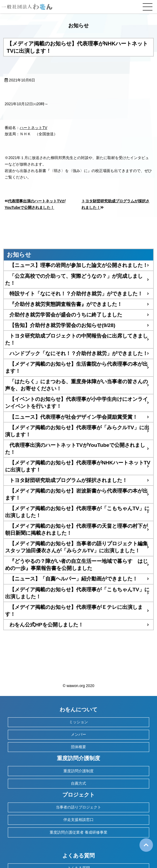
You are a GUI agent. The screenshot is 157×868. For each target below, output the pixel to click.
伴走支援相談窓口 (78, 820)
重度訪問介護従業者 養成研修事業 (78, 832)
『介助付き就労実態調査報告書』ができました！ (66, 304)
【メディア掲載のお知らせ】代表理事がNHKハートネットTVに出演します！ (78, 466)
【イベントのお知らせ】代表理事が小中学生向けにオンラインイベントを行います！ (76, 403)
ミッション (78, 722)
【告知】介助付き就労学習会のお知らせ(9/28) (62, 325)
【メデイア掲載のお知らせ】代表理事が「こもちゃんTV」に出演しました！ (77, 593)
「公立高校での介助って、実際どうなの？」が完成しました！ (74, 280)
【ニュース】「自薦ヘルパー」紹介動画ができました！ (74, 579)
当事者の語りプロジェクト (78, 807)
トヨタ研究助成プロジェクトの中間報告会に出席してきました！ (76, 339)
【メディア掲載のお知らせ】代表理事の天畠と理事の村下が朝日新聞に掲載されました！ (76, 529)
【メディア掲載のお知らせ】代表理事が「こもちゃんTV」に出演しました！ (77, 512)
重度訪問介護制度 (78, 771)
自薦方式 (78, 783)
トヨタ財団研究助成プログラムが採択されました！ (68, 480)
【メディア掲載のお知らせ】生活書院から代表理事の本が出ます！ (76, 367)
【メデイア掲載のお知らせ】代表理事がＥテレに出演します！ (74, 611)
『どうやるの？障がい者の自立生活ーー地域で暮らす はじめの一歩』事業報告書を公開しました (76, 565)
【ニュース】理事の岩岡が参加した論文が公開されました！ (79, 265)
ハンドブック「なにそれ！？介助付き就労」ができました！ (79, 353)
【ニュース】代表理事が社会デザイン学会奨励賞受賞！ (74, 417)
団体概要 (78, 747)
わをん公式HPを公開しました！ (46, 625)
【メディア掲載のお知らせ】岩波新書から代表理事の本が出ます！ (76, 494)
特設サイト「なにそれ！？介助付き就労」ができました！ (76, 294)
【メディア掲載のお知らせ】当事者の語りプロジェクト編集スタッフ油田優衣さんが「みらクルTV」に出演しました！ (76, 547)
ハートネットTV (33, 128)
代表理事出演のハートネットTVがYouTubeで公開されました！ (75, 449)
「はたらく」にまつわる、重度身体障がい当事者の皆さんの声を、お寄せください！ (76, 385)
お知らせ (19, 255)
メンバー (78, 734)
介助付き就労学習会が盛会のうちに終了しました (66, 315)
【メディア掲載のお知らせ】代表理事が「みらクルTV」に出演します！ (77, 431)
